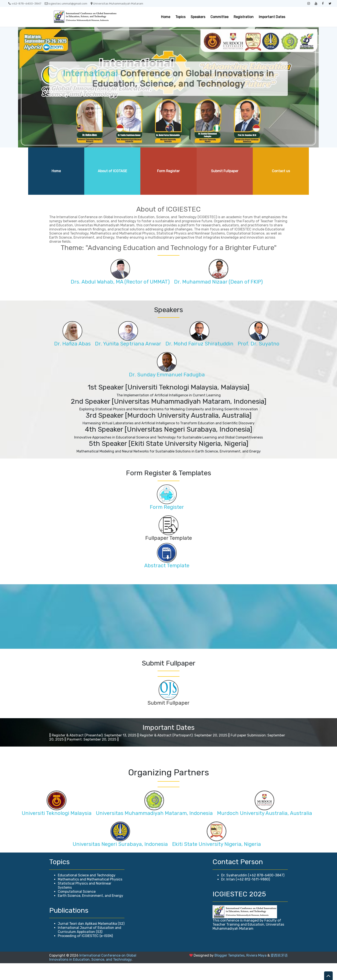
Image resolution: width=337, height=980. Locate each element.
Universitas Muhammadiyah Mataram (117, 3)
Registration (244, 17)
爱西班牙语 (279, 972)
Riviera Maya (256, 972)
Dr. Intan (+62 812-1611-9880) (246, 896)
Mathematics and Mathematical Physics (90, 896)
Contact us (281, 171)
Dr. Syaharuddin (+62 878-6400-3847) (253, 892)
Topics (180, 17)
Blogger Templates (230, 972)
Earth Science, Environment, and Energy (90, 912)
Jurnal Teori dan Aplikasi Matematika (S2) (91, 940)
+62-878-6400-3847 (25, 3)
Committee (219, 17)
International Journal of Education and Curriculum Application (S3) (90, 946)
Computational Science (77, 908)
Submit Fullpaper (225, 171)
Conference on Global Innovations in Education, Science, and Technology (168, 79)
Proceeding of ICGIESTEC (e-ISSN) (85, 953)
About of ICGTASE (112, 171)
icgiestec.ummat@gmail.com (66, 3)
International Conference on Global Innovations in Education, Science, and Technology (93, 974)
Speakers (198, 17)
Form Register (168, 171)
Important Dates (272, 17)
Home (166, 17)
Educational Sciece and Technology (87, 892)
